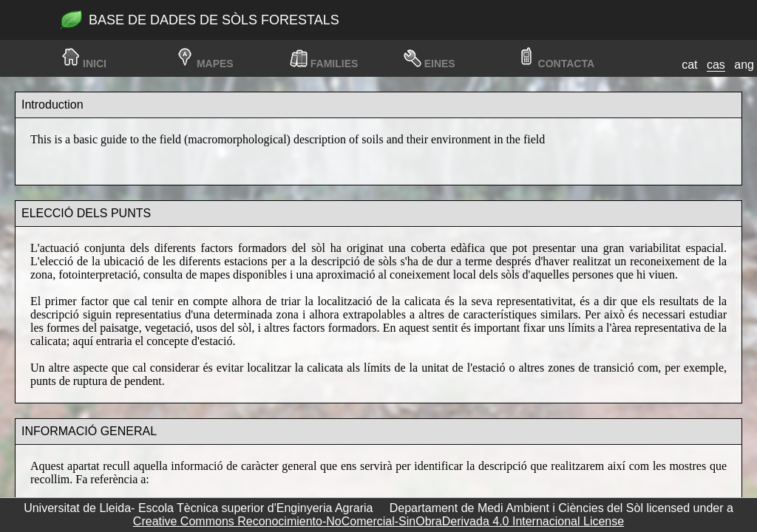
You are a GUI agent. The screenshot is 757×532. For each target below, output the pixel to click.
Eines (440, 64)
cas (716, 65)
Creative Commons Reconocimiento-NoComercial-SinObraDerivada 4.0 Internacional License (378, 521)
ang (744, 65)
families (335, 64)
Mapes (215, 64)
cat (689, 65)
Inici (95, 64)
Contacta (566, 64)
